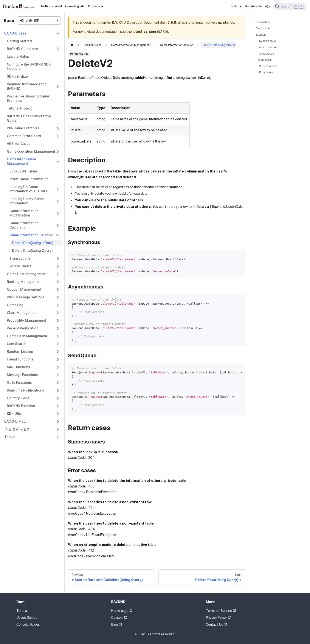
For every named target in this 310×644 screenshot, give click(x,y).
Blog (116, 624)
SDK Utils (14, 414)
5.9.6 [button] (235, 6)
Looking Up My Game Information (27, 201)
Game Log (15, 305)
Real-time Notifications (25, 390)
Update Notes (18, 57)
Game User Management (27, 274)
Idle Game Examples (23, 128)
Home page (122, 611)
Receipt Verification (23, 328)
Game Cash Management (27, 336)
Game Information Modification (24, 213)
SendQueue (267, 54)
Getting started (51, 6)
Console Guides (28, 624)
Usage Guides (27, 618)
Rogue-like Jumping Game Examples (28, 98)
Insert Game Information (29, 179)
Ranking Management (24, 282)
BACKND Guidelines (22, 49)
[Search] (290, 6)
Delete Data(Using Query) (32, 251)
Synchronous (267, 41)
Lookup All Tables (23, 171)
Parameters (263, 22)
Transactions (20, 258)
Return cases (264, 60)
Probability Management (26, 320)
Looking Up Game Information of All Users (28, 189)
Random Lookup (20, 352)
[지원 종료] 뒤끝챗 (17, 429)
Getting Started (19, 41)
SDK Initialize (17, 76)
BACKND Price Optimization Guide (29, 118)
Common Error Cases (24, 136)
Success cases (268, 66)
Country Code (18, 398)
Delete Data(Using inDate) (33, 243)
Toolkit (10, 437)
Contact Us (216, 624)
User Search (17, 344)
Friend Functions (20, 359)
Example (261, 35)
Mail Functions (18, 367)
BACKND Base (15, 33)
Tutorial (22, 611)
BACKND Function (21, 406)
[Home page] (72, 45)
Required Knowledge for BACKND (26, 86)
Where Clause (20, 266)
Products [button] (94, 6)
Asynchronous (268, 47)
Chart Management (22, 313)
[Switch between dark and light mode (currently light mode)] (267, 6)
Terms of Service (221, 611)
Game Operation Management (31, 151)
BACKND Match (16, 421)
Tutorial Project (19, 108)
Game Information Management (21, 161)
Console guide (75, 6)
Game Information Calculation (24, 225)
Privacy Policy (218, 618)
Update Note (253, 6)
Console (119, 618)
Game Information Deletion (31, 235)
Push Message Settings (26, 297)
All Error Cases (19, 144)
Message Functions (22, 375)
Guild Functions (19, 383)
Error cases (266, 72)
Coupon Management (24, 289)
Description (263, 28)
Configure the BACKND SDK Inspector (29, 67)
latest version (144, 32)
